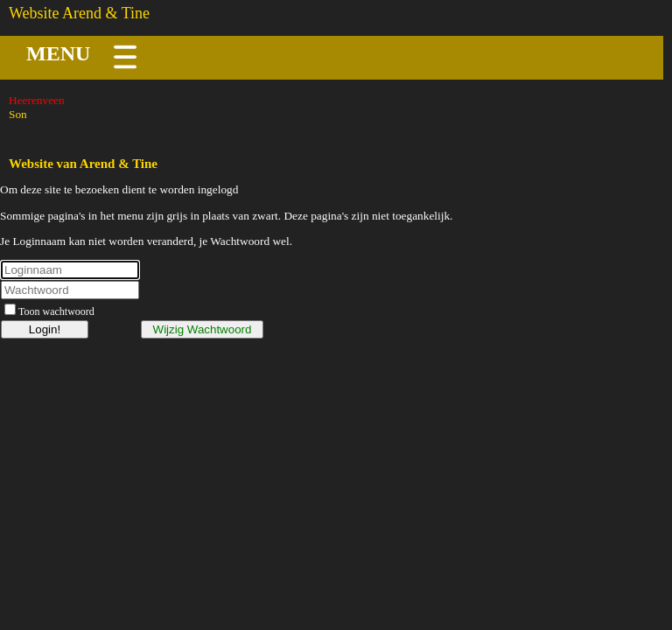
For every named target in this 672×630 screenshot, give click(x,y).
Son (18, 114)
